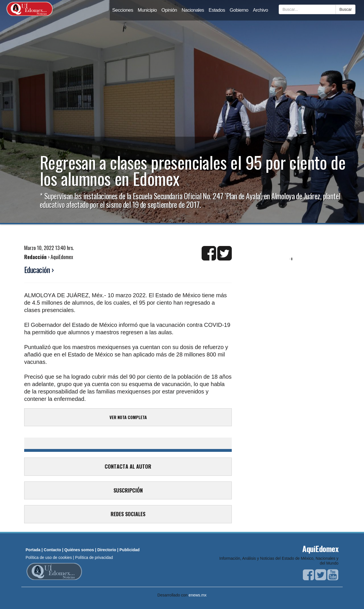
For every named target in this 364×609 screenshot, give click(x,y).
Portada (33, 550)
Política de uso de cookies (49, 557)
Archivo (260, 10)
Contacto (52, 550)
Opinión (169, 10)
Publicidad (130, 550)
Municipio (147, 10)
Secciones (123, 10)
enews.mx (197, 595)
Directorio (107, 550)
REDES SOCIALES (128, 514)
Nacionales (193, 10)
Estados (217, 10)
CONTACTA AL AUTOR (128, 466)
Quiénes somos (79, 550)
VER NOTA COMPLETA (128, 417)
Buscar (346, 9)
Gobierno (239, 10)
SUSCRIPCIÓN (128, 490)
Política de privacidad (94, 557)
